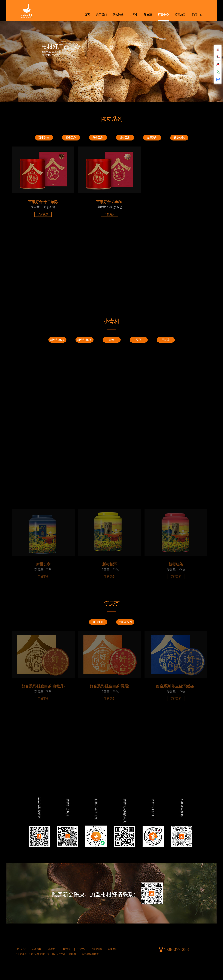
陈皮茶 (148, 15)
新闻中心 (197, 15)
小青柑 (134, 15)
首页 (87, 15)
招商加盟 (180, 15)
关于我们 (101, 15)
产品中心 (163, 15)
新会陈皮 (118, 15)
